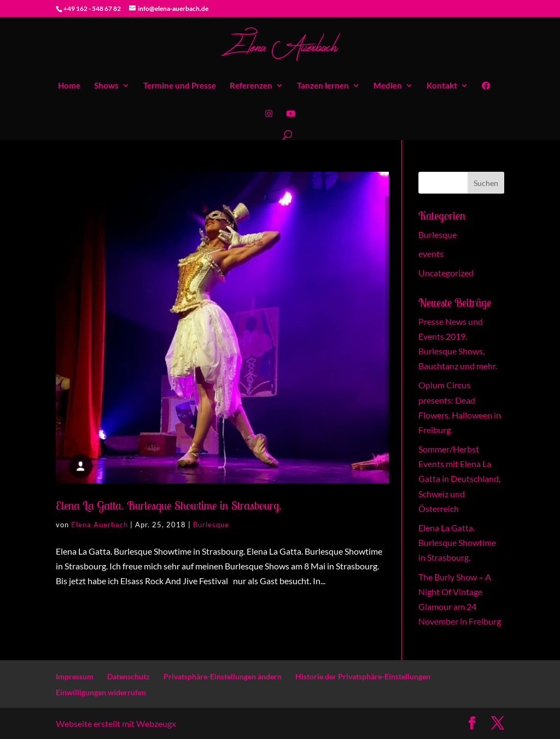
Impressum (75, 676)
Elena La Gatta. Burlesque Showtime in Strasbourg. (169, 505)
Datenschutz (129, 676)
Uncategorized (446, 273)
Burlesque (211, 525)
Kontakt (442, 86)
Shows (106, 86)
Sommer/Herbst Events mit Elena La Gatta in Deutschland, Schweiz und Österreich (459, 479)
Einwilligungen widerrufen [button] (101, 692)
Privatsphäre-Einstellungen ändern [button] (223, 676)
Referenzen (251, 86)
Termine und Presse (180, 86)
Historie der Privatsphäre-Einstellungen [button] (363, 676)
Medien (388, 86)
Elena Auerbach (100, 525)
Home (69, 86)
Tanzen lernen (323, 86)
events (431, 254)
